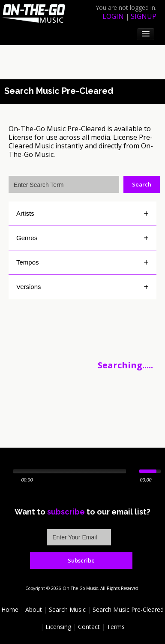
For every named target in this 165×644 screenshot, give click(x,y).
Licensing (58, 627)
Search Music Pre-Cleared (128, 609)
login (113, 16)
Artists (25, 213)
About (34, 609)
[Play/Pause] (6, 471)
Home (10, 609)
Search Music (67, 609)
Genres (27, 238)
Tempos (28, 262)
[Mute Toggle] (134, 471)
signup (144, 16)
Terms (116, 627)
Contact (89, 627)
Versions (29, 287)
